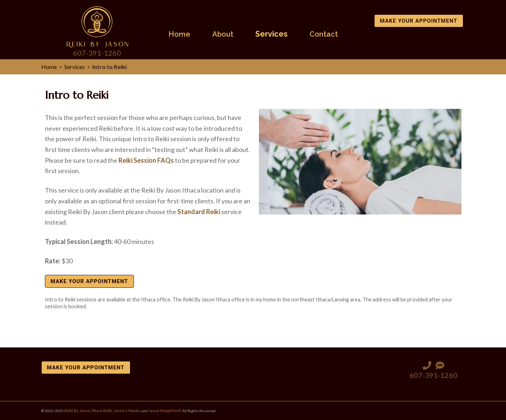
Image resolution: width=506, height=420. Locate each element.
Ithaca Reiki (102, 411)
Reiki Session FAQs (146, 160)
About (223, 34)
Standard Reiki (199, 212)
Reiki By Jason (77, 411)
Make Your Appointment (419, 21)
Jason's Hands (127, 411)
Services (271, 34)
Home (179, 34)
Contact (324, 34)
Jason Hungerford (164, 411)
